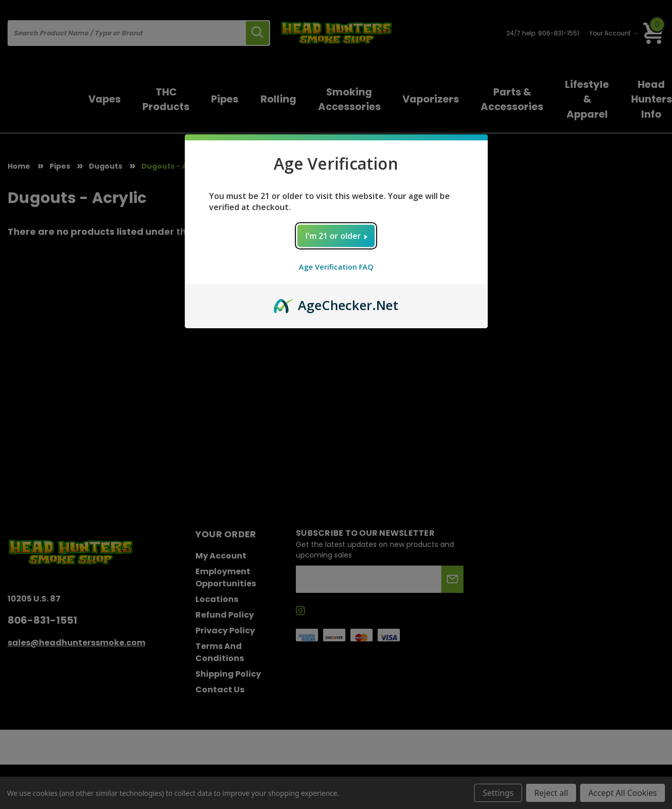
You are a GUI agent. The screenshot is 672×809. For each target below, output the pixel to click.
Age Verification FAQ (336, 267)
